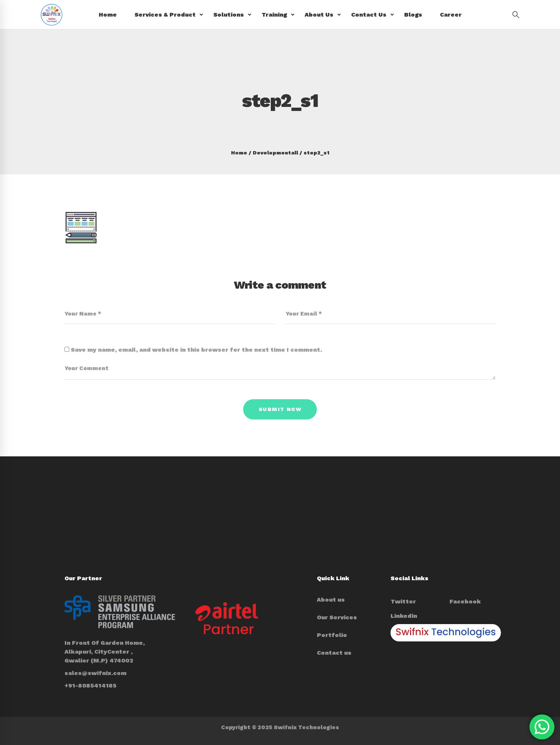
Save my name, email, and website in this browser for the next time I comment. (196, 350)
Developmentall (275, 153)
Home (239, 153)
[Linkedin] (404, 616)
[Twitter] (403, 602)
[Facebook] (465, 602)
